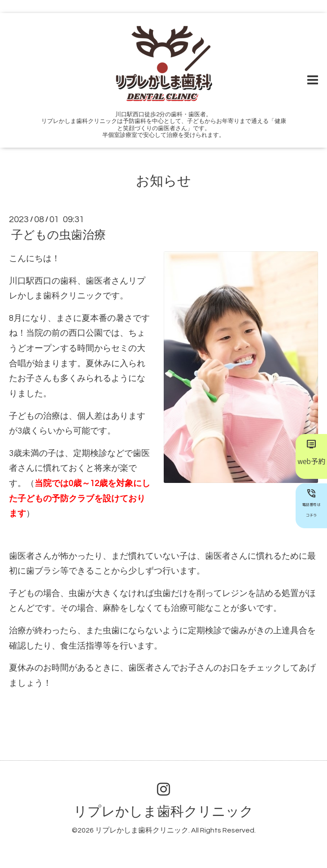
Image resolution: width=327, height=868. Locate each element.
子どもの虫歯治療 (59, 235)
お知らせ (163, 181)
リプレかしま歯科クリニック (163, 812)
